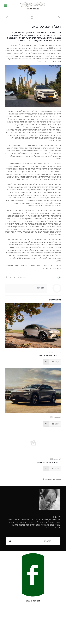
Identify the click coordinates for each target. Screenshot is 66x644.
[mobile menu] (5, 6)
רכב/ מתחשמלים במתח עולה (49, 462)
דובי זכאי (40, 288)
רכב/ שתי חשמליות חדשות (50, 356)
